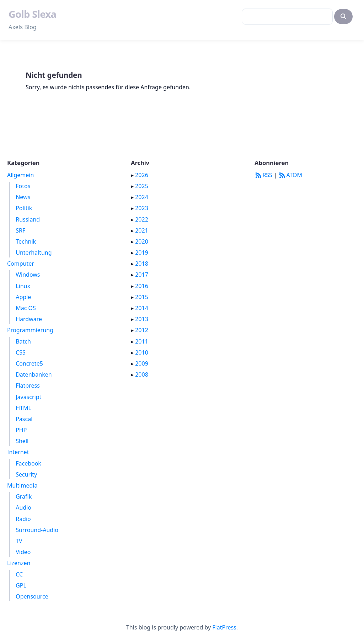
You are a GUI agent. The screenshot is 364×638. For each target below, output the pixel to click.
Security (26, 474)
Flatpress (28, 386)
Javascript (28, 397)
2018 (142, 264)
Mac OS (26, 308)
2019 (142, 252)
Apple (23, 297)
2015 (142, 297)
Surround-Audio (37, 530)
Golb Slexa (32, 14)
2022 (142, 219)
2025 (142, 186)
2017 (142, 275)
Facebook (28, 463)
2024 (142, 197)
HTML (23, 408)
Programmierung (30, 330)
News (23, 197)
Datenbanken (34, 374)
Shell (22, 441)
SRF (20, 230)
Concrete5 (29, 363)
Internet (18, 452)
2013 (142, 319)
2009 (142, 363)
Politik (24, 208)
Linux (23, 286)
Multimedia (22, 485)
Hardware (29, 319)
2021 (142, 230)
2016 (142, 286)
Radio (23, 519)
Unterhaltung (34, 252)
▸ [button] (133, 175)
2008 (142, 374)
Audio (23, 507)
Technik (26, 241)
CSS (21, 352)
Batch (23, 341)
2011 (142, 341)
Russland (28, 219)
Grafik (24, 496)
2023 (142, 208)
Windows (28, 275)
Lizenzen (19, 563)
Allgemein (20, 175)
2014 (142, 308)
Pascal (24, 419)
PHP (21, 430)
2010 (142, 352)
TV (19, 541)
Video (23, 552)
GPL (21, 585)
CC (19, 574)
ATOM (290, 175)
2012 (142, 330)
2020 (142, 241)
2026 (142, 175)
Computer (21, 264)
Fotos (23, 186)
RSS (263, 175)
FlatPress (224, 627)
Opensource (32, 596)
